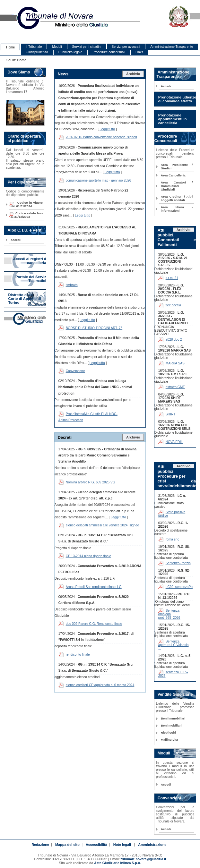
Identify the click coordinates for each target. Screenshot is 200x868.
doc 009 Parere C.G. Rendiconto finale (94, 624)
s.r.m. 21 (172, 278)
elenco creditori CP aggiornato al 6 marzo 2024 (100, 685)
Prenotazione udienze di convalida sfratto (177, 99)
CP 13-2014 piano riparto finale (88, 556)
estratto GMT (175, 387)
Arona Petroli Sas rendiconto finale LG (94, 587)
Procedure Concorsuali (166, 139)
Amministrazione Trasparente (172, 47)
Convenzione (75, 371)
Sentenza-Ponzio (178, 563)
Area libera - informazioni (177, 209)
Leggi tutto (107, 129)
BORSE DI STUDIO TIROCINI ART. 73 (94, 328)
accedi (16, 240)
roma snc (172, 539)
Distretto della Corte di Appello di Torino (24, 299)
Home (10, 47)
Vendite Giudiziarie (175, 694)
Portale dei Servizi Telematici (31, 279)
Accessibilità (96, 845)
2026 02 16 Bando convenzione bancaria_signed (101, 137)
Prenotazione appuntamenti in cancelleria (173, 119)
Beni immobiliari (173, 718)
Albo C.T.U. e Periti (25, 230)
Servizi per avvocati (126, 47)
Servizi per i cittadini (87, 47)
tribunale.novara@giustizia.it (143, 859)
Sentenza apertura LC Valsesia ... (174, 645)
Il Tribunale (34, 47)
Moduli (57, 47)
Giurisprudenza (37, 52)
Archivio (133, 74)
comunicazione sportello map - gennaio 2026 (99, 180)
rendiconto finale (78, 655)
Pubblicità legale (70, 52)
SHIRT (171, 414)
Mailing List (170, 740)
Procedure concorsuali (109, 52)
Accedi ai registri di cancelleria (30, 261)
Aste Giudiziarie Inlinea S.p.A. (117, 863)
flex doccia (173, 305)
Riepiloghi (169, 732)
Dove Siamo (19, 72)
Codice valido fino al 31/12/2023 (27, 215)
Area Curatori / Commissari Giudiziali (177, 186)
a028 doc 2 (174, 340)
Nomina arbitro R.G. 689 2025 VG (91, 482)
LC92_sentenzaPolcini (182, 587)
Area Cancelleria (173, 175)
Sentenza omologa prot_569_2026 (169, 614)
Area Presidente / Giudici (177, 166)
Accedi (166, 86)
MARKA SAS (175, 363)
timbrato (72, 285)
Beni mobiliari (171, 725)
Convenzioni (169, 798)
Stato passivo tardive (172, 514)
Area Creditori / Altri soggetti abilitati (177, 198)
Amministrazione (152, 845)
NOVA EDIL (174, 442)
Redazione (40, 845)
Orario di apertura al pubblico (22, 139)
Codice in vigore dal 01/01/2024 (27, 204)
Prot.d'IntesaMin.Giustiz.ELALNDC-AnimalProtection (88, 417)
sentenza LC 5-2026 (173, 674)
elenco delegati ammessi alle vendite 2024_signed (103, 525)
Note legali (122, 845)
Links (139, 52)
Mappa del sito (67, 845)
